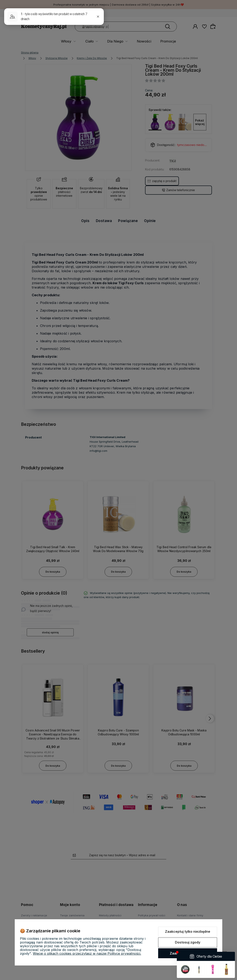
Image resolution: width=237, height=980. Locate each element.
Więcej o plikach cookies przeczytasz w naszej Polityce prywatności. (87, 953)
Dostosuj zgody (188, 942)
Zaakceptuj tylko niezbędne (188, 931)
